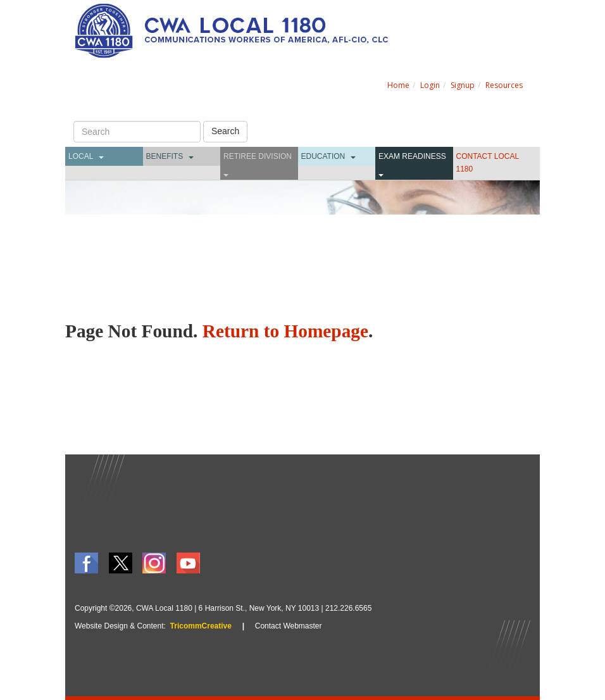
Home (398, 85)
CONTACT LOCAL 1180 (488, 163)
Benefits (165, 156)
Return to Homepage (285, 331)
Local (81, 156)
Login (430, 85)
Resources (504, 85)
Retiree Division (258, 156)
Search (225, 131)
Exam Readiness (412, 156)
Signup (463, 85)
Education (323, 156)
